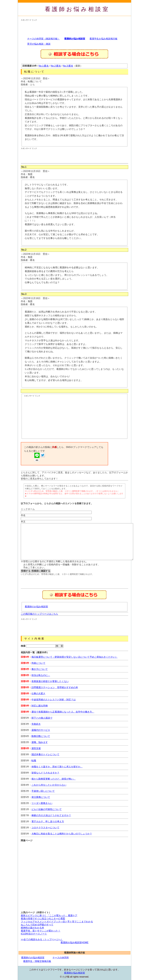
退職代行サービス (41, 730)
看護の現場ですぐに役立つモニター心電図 (43, 919)
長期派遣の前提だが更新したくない (50, 681)
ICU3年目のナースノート (34, 934)
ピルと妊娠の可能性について (47, 809)
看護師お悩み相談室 (77, 9)
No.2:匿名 (56, 66)
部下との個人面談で (42, 718)
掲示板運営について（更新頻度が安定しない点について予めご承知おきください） (74, 657)
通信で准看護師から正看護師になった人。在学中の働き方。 (63, 712)
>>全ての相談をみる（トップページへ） (42, 939)
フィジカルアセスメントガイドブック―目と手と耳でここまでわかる (57, 922)
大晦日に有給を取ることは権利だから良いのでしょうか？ (62, 834)
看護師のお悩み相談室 (36, 607)
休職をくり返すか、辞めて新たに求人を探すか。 (57, 767)
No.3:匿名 (68, 66)
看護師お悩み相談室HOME (74, 942)
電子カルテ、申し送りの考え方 (48, 821)
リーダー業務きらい (42, 803)
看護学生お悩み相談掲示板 (103, 39)
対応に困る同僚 (40, 706)
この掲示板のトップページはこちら (39, 614)
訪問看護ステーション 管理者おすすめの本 (55, 687)
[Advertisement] (74, 28)
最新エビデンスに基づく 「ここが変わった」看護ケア (49, 916)
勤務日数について (41, 736)
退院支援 (36, 748)
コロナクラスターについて (45, 828)
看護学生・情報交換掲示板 (37, 961)
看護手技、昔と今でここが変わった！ (41, 931)
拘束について (38, 663)
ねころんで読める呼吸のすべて (37, 925)
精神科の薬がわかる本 (32, 928)
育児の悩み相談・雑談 (39, 44)
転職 (34, 761)
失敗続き (36, 724)
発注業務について (41, 797)
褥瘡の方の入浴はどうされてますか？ (51, 815)
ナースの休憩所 (61, 958)
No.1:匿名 (44, 66)
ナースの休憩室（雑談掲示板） (44, 39)
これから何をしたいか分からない (49, 785)
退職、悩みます (40, 742)
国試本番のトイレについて (45, 754)
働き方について (40, 669)
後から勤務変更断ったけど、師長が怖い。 (54, 779)
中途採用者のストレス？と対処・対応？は (54, 700)
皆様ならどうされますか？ (45, 773)
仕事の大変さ (38, 694)
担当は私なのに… (41, 675)
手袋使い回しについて (43, 791)
